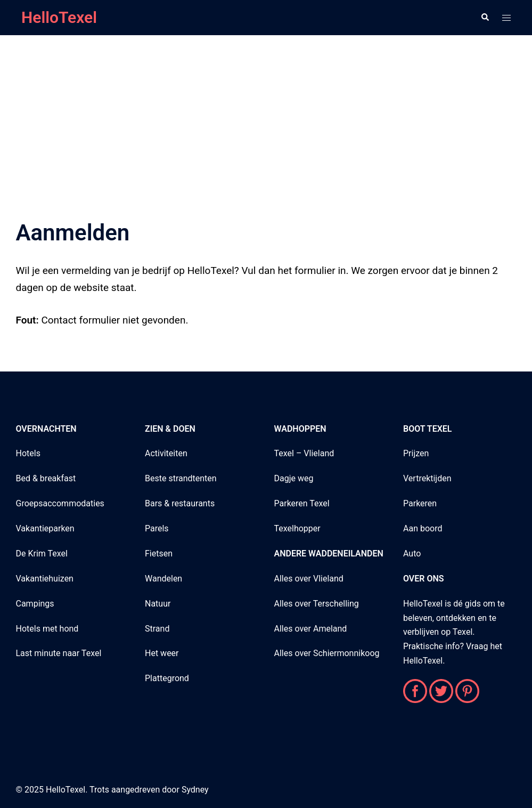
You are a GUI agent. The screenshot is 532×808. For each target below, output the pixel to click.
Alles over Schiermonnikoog (327, 653)
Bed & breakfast (46, 478)
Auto (412, 554)
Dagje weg (294, 478)
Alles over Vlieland (309, 579)
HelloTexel (59, 17)
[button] (485, 18)
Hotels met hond (47, 629)
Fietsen (159, 554)
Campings (35, 604)
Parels (157, 528)
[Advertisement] (266, 114)
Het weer (162, 653)
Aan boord (423, 528)
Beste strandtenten (181, 478)
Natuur (158, 604)
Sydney (195, 790)
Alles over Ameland (311, 629)
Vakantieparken (45, 528)
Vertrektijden (427, 478)
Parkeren (420, 503)
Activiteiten (166, 453)
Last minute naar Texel (59, 653)
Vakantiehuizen (45, 579)
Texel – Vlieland (304, 453)
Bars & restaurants (180, 503)
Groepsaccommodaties (60, 503)
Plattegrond (167, 678)
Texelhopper (297, 528)
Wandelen (163, 579)
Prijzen (416, 453)
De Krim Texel (42, 554)
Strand (157, 629)
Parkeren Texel (302, 503)
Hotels (28, 453)
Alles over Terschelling (317, 604)
